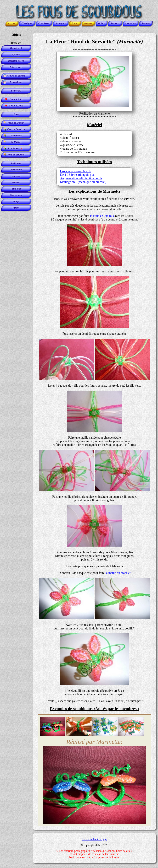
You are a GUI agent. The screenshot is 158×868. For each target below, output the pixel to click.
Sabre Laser (16, 195)
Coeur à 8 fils (16, 99)
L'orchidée (16, 148)
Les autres (131, 23)
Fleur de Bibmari (16, 123)
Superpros (60, 23)
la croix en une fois (102, 216)
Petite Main (16, 189)
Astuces (146, 23)
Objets (101, 23)
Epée (16, 114)
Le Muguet (16, 142)
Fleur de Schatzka (16, 129)
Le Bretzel (16, 91)
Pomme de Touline (16, 76)
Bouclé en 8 (16, 48)
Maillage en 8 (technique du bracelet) (83, 182)
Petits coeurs (16, 67)
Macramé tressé (16, 61)
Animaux (115, 23)
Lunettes (16, 176)
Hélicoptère (16, 170)
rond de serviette (16, 155)
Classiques (27, 23)
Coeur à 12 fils (16, 106)
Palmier (16, 182)
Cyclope (16, 55)
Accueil (12, 23)
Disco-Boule (16, 82)
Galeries (88, 23)
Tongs (16, 202)
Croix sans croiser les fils (76, 171)
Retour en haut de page (94, 839)
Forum (75, 23)
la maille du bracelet (118, 573)
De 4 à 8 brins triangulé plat (77, 175)
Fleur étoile (16, 136)
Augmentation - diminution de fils (81, 178)
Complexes (44, 23)
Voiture (16, 208)
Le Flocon (16, 163)
